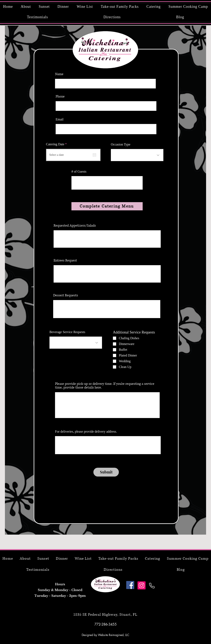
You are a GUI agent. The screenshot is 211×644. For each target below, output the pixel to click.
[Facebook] (130, 585)
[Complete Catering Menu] (107, 206)
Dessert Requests (66, 295)
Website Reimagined (111, 635)
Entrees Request (65, 260)
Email (60, 119)
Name (59, 74)
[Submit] (106, 472)
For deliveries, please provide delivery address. (86, 432)
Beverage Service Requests (67, 332)
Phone (60, 96)
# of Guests (79, 172)
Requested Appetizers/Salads (75, 226)
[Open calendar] (94, 155)
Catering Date (57, 144)
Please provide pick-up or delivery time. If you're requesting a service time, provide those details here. (105, 386)
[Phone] (152, 586)
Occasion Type (121, 144)
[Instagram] (142, 585)
